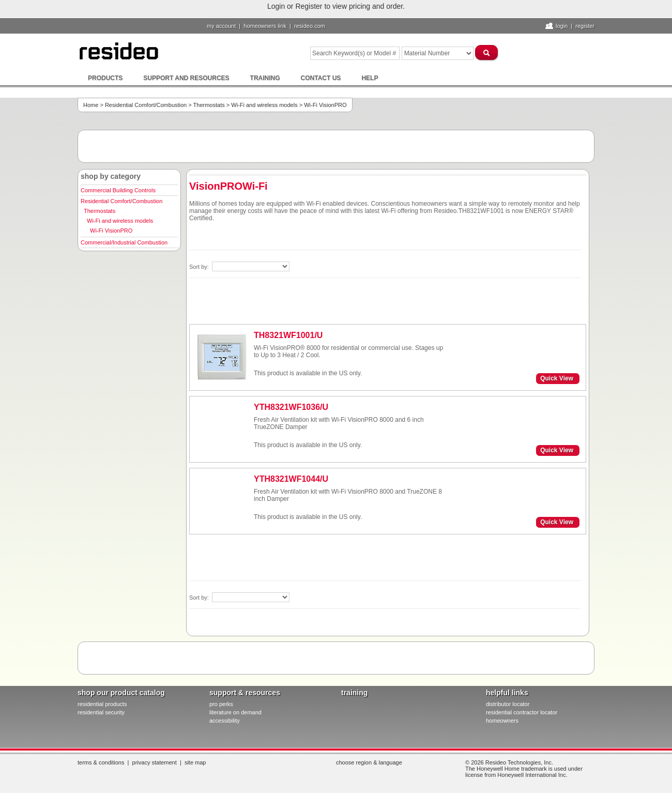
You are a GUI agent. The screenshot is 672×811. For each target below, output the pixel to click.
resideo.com (310, 26)
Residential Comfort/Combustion (146, 105)
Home (91, 105)
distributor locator (508, 704)
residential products (102, 704)
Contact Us (321, 78)
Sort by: (200, 267)
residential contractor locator (522, 712)
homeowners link (265, 26)
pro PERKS (221, 704)
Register (585, 26)
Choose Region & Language (369, 762)
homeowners (502, 721)
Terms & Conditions (101, 762)
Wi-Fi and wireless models (264, 105)
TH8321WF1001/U (288, 335)
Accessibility (225, 721)
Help (370, 78)
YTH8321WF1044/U (291, 479)
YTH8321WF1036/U (291, 407)
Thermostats (209, 105)
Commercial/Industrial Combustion (124, 242)
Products (105, 78)
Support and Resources (186, 78)
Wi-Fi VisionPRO (111, 231)
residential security (101, 712)
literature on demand (235, 712)
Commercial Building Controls (118, 190)
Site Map (195, 762)
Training (265, 78)
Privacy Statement (155, 762)
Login (562, 26)
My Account (221, 26)
